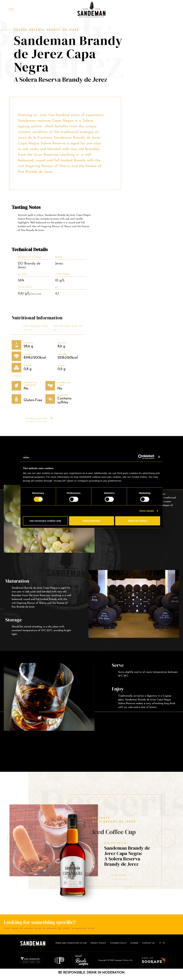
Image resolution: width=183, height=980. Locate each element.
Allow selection (91, 521)
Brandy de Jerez (59, 929)
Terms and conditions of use (71, 943)
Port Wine (11, 929)
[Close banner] (159, 457)
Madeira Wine (85, 929)
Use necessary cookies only (45, 521)
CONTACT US (148, 943)
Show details (147, 511)
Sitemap (134, 943)
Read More (119, 875)
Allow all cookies (138, 521)
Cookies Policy (118, 943)
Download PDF (39, 418)
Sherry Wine (33, 929)
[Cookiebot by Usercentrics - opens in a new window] (140, 457)
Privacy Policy (98, 943)
